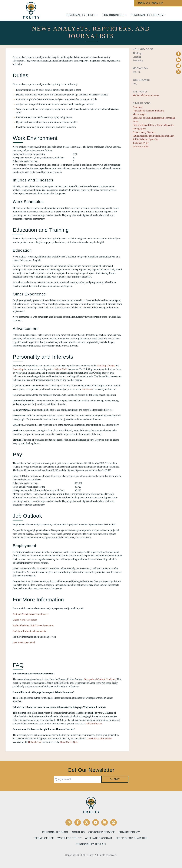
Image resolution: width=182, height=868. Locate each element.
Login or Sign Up (150, 3)
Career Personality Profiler (99, 739)
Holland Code (60, 369)
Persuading (18, 369)
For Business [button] (114, 15)
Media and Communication (146, 95)
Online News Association (25, 620)
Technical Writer (141, 143)
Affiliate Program (99, 838)
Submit (115, 779)
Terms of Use (44, 838)
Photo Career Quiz (69, 742)
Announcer (138, 107)
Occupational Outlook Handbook (100, 679)
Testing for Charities (132, 838)
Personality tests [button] (82, 15)
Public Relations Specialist (146, 139)
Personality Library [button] (148, 15)
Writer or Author (141, 147)
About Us (78, 832)
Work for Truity (70, 838)
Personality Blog (55, 832)
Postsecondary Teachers (144, 132)
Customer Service (102, 832)
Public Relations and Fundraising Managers (154, 136)
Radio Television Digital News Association (33, 625)
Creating (111, 366)
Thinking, (102, 366)
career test (87, 389)
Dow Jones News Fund (24, 642)
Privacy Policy (129, 832)
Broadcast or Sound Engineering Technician (154, 118)
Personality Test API (91, 844)
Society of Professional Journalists (29, 631)
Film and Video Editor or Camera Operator (153, 125)
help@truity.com (94, 724)
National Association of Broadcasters (31, 614)
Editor (136, 121)
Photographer (139, 129)
